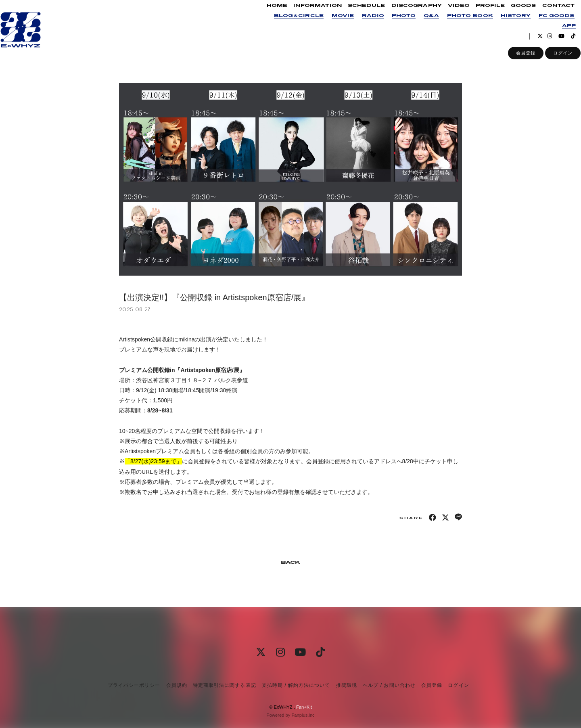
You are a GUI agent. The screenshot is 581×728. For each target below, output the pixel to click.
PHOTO (393, 24)
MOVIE (332, 24)
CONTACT (548, 14)
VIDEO (448, 14)
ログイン (552, 61)
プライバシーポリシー (134, 685)
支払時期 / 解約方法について (296, 685)
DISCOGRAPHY (406, 14)
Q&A (420, 24)
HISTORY (505, 24)
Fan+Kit (304, 707)
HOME (266, 14)
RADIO (362, 24)
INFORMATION (307, 14)
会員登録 (515, 61)
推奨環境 (347, 685)
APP (558, 34)
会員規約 (177, 685)
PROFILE (479, 14)
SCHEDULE (356, 14)
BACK (290, 563)
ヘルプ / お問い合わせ (389, 685)
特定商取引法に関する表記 (224, 685)
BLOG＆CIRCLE (288, 24)
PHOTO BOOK (459, 24)
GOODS (512, 14)
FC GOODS (546, 24)
